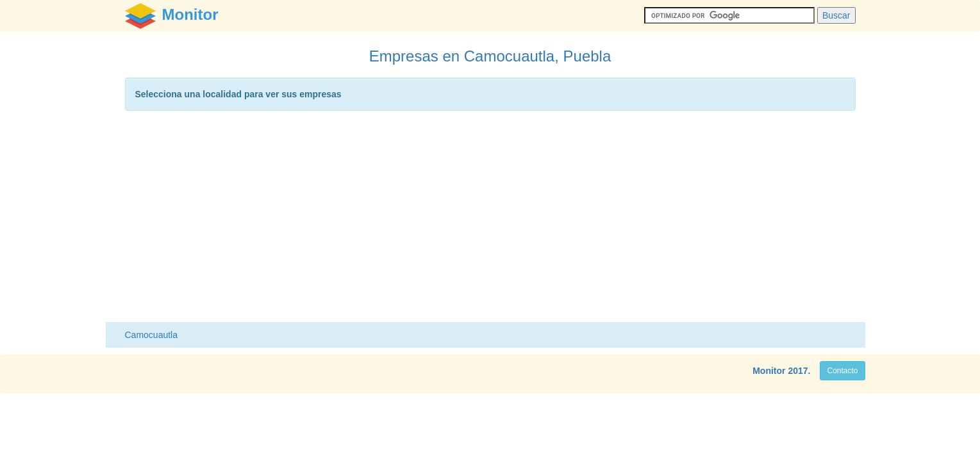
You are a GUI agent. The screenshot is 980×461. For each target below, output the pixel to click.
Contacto (842, 371)
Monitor (769, 371)
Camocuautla (152, 335)
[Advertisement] (490, 220)
